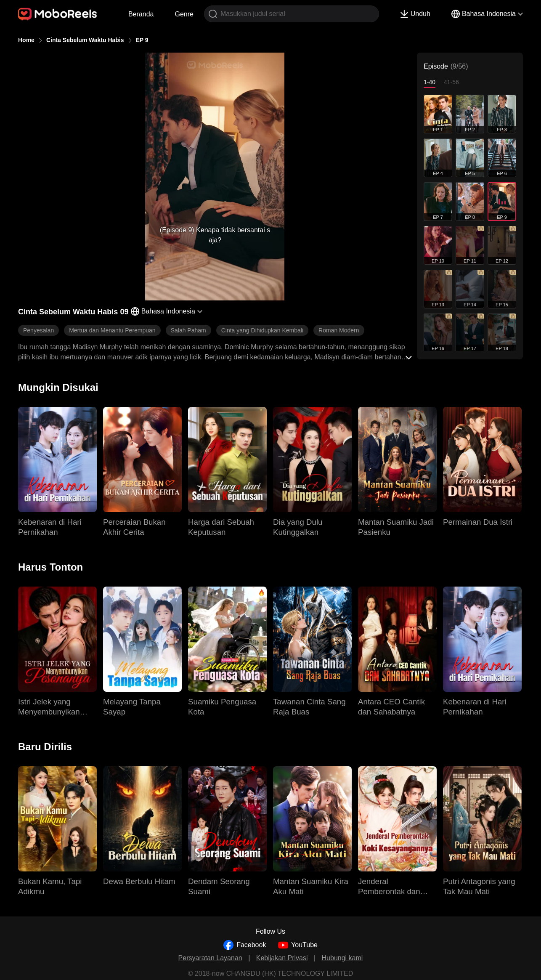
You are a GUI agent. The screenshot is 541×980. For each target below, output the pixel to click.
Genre (184, 14)
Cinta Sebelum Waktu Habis (85, 40)
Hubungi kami (342, 958)
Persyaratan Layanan (210, 958)
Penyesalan (38, 330)
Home (26, 40)
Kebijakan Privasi (282, 958)
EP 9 (142, 40)
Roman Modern (339, 330)
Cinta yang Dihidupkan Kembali (262, 330)
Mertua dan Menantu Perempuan (112, 330)
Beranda (141, 14)
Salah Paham (188, 330)
